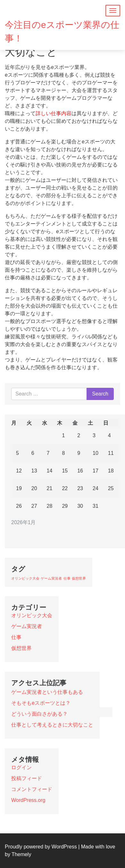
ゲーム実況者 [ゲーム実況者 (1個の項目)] (51, 578)
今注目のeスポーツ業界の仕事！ (62, 32)
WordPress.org (28, 800)
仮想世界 (21, 648)
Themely (21, 854)
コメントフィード (32, 789)
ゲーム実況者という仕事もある (47, 692)
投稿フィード (27, 778)
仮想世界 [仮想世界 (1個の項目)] (79, 578)
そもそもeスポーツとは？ (41, 703)
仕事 (16, 637)
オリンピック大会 (32, 615)
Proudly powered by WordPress (41, 847)
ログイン (21, 767)
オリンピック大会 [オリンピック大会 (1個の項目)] (25, 578)
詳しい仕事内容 (54, 113)
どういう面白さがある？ (39, 714)
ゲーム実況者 (27, 626)
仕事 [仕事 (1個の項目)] (67, 578)
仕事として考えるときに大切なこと (52, 725)
